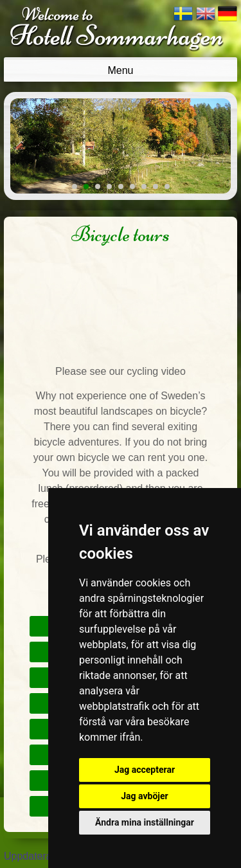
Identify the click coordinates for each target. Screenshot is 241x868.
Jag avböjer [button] (144, 796)
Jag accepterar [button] (145, 770)
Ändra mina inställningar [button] (145, 822)
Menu (120, 70)
